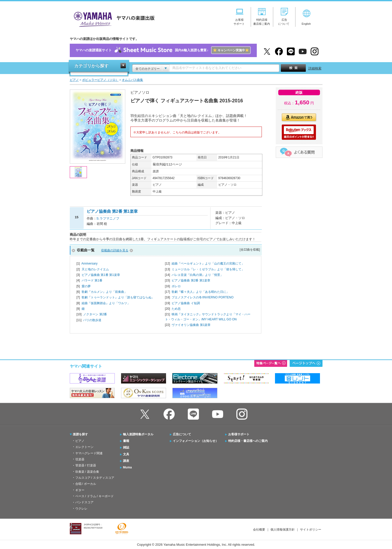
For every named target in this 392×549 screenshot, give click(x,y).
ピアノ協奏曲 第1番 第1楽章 (101, 275)
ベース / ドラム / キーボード (95, 496)
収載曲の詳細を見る (115, 250)
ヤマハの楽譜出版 (113, 19)
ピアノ (80, 441)
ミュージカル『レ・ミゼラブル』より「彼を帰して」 (208, 269)
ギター (80, 490)
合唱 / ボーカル (86, 484)
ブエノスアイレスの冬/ (203, 297)
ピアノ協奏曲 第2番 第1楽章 (191, 280)
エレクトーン (84, 447)
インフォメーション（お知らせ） (196, 441)
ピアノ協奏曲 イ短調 (186, 303)
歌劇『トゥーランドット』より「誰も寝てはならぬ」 (118, 297)
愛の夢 (86, 286)
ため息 (176, 309)
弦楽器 (80, 459)
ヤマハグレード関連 (89, 453)
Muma (128, 467)
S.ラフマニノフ (108, 218)
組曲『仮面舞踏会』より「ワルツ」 (106, 303)
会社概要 (259, 530)
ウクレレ (81, 509)
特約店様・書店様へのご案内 (248, 441)
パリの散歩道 (92, 320)
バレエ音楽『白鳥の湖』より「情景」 (197, 275)
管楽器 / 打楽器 (86, 465)
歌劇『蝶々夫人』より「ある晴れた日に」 (200, 292)
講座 (126, 461)
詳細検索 (315, 68)
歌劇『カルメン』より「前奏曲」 (104, 292)
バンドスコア (84, 502)
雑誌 (126, 447)
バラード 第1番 (92, 280)
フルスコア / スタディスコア (95, 478)
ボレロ (176, 286)
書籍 (126, 441)
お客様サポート (239, 434)
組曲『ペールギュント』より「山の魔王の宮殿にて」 (208, 264)
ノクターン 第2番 (95, 314)
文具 (126, 454)
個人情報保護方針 (283, 530)
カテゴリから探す (91, 66)
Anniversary (89, 264)
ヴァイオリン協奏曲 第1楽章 (191, 325)
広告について (182, 434)
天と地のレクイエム (95, 269)
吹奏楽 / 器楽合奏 (87, 472)
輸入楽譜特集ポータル (138, 434)
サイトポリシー (311, 530)
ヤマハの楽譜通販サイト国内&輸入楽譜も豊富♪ (163, 50)
